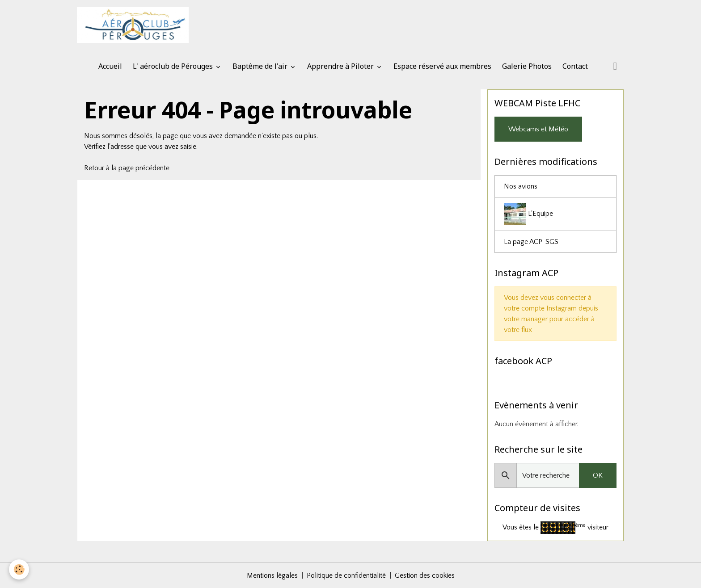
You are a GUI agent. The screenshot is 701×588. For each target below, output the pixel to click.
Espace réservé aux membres (442, 66)
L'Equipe (528, 214)
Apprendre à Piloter (341, 66)
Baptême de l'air (261, 66)
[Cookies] (19, 569)
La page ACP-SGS (531, 242)
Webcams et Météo (538, 129)
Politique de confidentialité (346, 575)
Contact (575, 66)
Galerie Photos (527, 66)
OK (598, 475)
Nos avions (521, 186)
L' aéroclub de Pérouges (174, 66)
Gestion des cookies (425, 575)
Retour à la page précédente (127, 168)
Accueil (110, 66)
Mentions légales (272, 575)
